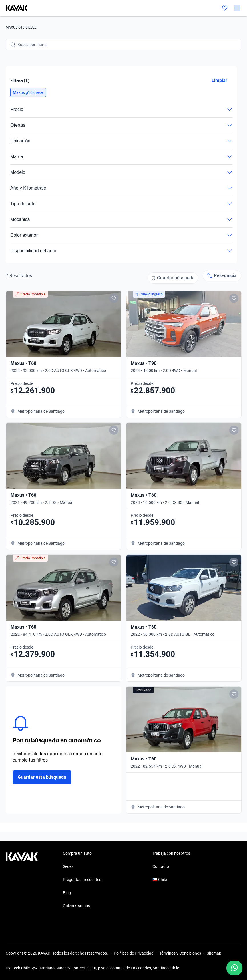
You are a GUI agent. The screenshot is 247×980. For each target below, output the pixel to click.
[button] (28, 92)
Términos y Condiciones (180, 953)
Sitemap (214, 953)
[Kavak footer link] (22, 880)
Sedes (68, 866)
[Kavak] (14, 8)
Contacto (161, 866)
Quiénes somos (76, 906)
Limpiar (219, 80)
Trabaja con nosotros (171, 853)
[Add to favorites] (114, 298)
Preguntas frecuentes (82, 880)
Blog (67, 893)
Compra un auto (77, 853)
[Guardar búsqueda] (173, 278)
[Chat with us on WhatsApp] (234, 968)
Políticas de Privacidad (134, 953)
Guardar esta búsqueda (42, 777)
